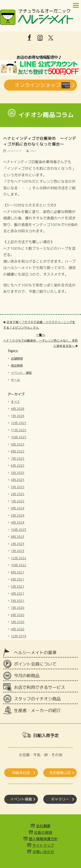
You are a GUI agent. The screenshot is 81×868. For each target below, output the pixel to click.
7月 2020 (18, 608)
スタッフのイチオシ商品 (37, 699)
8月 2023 (18, 537)
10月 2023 (19, 530)
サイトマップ (43, 845)
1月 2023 (18, 551)
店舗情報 (17, 358)
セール (15, 380)
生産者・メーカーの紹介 (37, 710)
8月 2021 (18, 572)
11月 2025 (19, 430)
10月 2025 (19, 437)
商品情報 (17, 365)
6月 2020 (18, 615)
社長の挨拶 (43, 832)
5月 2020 (18, 622)
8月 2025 (18, 451)
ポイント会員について (35, 664)
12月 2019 (19, 636)
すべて (15, 402)
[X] (51, 38)
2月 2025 (18, 494)
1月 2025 (18, 501)
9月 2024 (18, 508)
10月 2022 (19, 565)
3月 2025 (18, 487)
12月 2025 (19, 423)
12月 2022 (19, 558)
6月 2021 (18, 579)
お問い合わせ (43, 852)
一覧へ (40, 335)
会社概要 (43, 826)
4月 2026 (18, 409)
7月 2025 (18, 459)
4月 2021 (18, 594)
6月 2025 (18, 466)
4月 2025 (18, 480)
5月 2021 (18, 587)
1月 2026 (18, 416)
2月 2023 (18, 544)
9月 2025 (18, 444)
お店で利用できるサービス (39, 687)
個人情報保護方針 (43, 839)
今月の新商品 (27, 676)
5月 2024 (18, 515)
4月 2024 (18, 522)
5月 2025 (18, 473)
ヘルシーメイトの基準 (35, 653)
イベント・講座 (21, 373)
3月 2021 (18, 601)
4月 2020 (18, 629)
